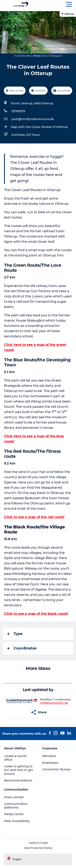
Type (15, 634)
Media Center (14, 814)
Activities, (19, 135)
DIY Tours (33, 135)
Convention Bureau (56, 769)
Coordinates (22, 648)
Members (49, 756)
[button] (56, 4)
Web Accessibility (17, 821)
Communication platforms (16, 806)
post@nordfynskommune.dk (33, 119)
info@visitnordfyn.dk (54, 703)
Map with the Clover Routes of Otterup (39, 127)
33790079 (18, 111)
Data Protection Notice (38, 848)
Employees (50, 763)
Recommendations (18, 780)
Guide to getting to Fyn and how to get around (19, 770)
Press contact (14, 797)
